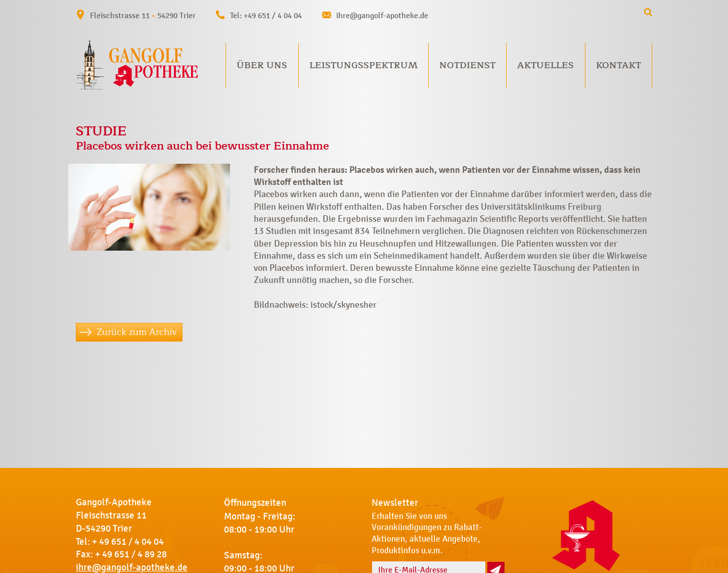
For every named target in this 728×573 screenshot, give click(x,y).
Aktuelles (545, 65)
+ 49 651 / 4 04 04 (128, 542)
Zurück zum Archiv (137, 332)
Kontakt (619, 65)
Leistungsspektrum (363, 65)
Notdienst (467, 65)
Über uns (262, 65)
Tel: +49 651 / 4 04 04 (266, 15)
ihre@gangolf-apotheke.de (382, 15)
